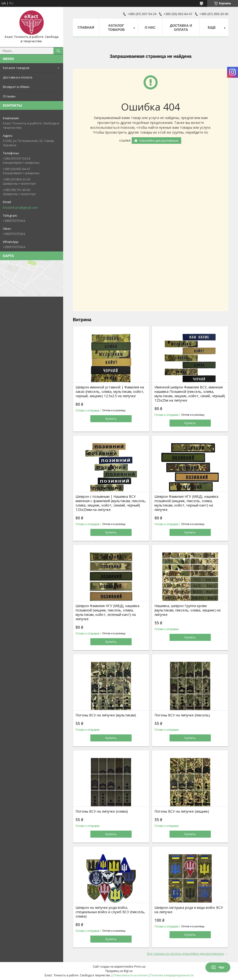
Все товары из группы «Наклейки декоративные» (186, 954)
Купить (111, 419)
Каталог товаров (16, 68)
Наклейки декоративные (159, 140)
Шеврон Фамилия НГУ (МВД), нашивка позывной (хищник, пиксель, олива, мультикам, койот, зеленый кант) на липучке (107, 612)
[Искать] (58, 51)
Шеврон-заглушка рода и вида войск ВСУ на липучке (189, 910)
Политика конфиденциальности (172, 975)
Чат (218, 967)
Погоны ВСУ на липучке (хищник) (182, 811)
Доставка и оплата (18, 77)
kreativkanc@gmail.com (20, 207)
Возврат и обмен (16, 87)
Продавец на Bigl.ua (119, 971)
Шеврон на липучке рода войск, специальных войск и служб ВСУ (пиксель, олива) (110, 912)
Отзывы (9, 96)
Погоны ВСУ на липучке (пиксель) (182, 715)
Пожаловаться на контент (131, 975)
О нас (150, 27)
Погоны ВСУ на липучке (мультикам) (106, 715)
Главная (86, 27)
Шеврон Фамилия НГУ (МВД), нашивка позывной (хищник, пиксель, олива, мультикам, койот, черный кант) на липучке (186, 503)
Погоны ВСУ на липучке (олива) (102, 811)
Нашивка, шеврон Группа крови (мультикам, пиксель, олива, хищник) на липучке (187, 610)
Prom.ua (140, 967)
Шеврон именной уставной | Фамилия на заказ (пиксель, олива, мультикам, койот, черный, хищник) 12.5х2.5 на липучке (110, 392)
